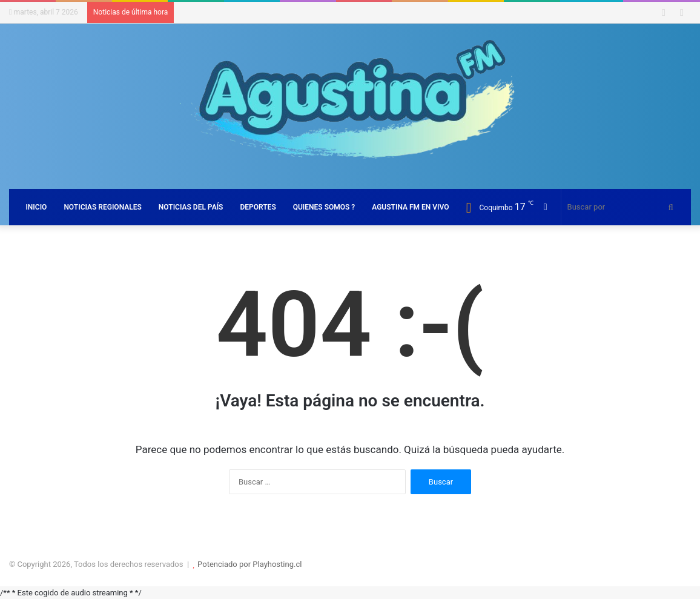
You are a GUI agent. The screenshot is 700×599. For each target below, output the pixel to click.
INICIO (36, 207)
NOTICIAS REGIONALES (102, 207)
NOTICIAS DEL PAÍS (191, 207)
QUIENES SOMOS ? (324, 207)
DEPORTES (258, 207)
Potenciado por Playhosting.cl (249, 564)
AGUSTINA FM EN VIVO (410, 207)
